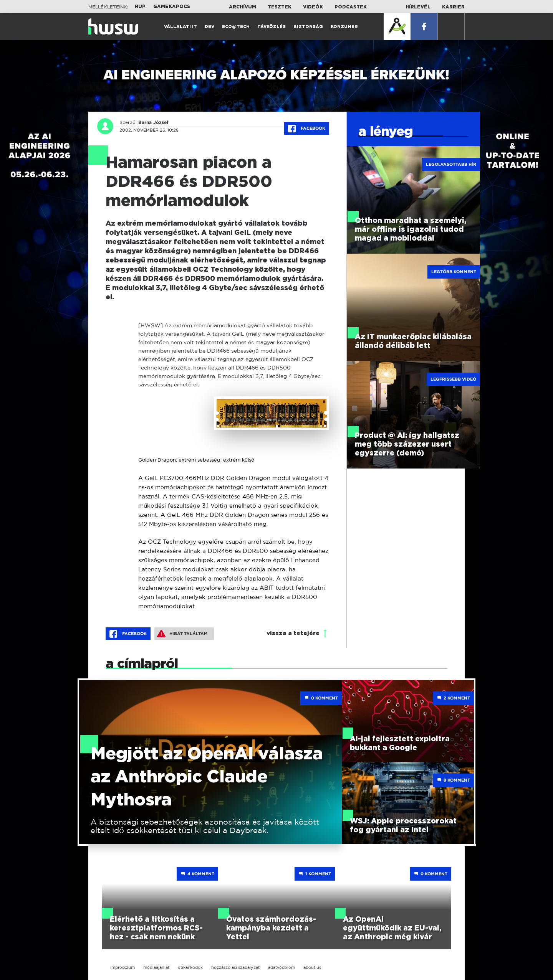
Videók (313, 7)
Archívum (243, 7)
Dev (209, 27)
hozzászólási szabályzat (235, 967)
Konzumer (344, 27)
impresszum (123, 967)
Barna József (153, 122)
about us (312, 967)
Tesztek (280, 7)
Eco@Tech (236, 27)
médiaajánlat (156, 967)
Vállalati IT (180, 27)
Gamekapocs (172, 7)
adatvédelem (281, 967)
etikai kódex (190, 967)
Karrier (453, 7)
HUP (140, 7)
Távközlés (272, 27)
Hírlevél (418, 7)
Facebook (307, 129)
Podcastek (351, 7)
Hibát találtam (182, 634)
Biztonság (308, 27)
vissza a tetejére (293, 633)
